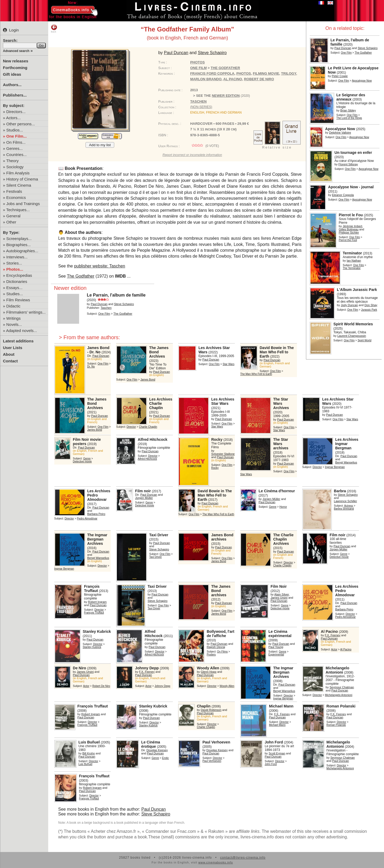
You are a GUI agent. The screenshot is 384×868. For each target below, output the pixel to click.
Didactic (13, 306)
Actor (334, 649)
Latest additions (18, 341)
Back (54, 29)
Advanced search (16, 51)
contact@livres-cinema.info (243, 858)
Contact (10, 361)
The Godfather (81, 276)
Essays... (15, 288)
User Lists (13, 348)
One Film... (17, 136)
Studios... (15, 130)
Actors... (13, 118)
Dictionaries (17, 281)
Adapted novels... (22, 331)
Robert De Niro (259, 79)
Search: (10, 40)
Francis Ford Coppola (212, 73)
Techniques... (18, 210)
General (13, 216)
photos (244, 73)
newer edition (226, 96)
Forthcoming (15, 68)
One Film (346, 53)
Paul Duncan (154, 809)
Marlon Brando (206, 79)
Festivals (14, 191)
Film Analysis (18, 173)
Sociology (15, 167)
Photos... (15, 269)
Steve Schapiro (156, 814)
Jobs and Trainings (23, 204)
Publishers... (15, 95)
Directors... (16, 112)
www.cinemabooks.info (216, 862)
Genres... (15, 148)
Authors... (12, 85)
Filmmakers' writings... (26, 312)
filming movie (266, 73)
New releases (16, 61)
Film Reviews (18, 300)
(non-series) (201, 107)
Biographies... (19, 245)
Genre (87, 459)
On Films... (16, 142)
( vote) (205, 146)
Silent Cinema (19, 185)
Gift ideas (12, 74)
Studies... (15, 294)
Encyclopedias (19, 275)
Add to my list (100, 145)
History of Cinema (22, 179)
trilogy (289, 73)
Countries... (17, 155)
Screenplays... (19, 239)
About (9, 354)
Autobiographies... (22, 251)
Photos (197, 62)
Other (11, 222)
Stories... (14, 263)
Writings (14, 318)
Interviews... (17, 257)
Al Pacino (233, 79)
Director (131, 427)
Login (11, 30)
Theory (12, 161)
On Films (222, 652)
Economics (16, 197)
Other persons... (21, 124)
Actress (348, 506)
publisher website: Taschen (100, 266)
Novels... (14, 324)
